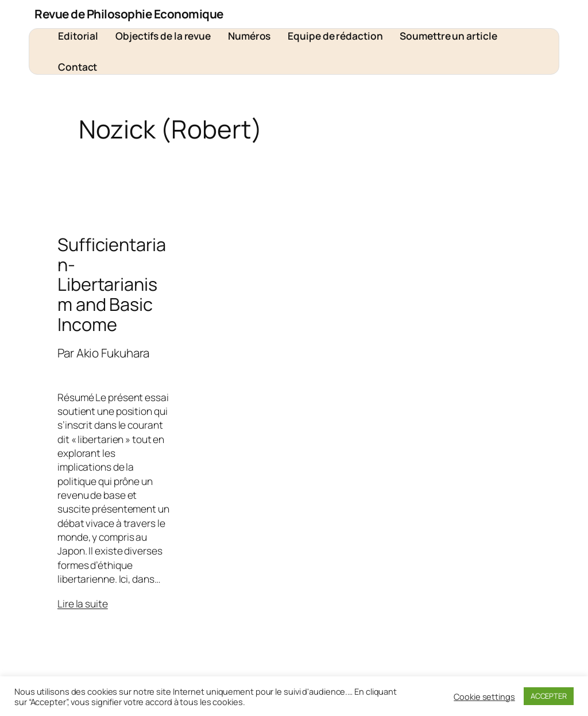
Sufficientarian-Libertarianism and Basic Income (112, 284)
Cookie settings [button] (484, 696)
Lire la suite (83, 603)
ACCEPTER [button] (549, 696)
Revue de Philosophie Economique (129, 14)
